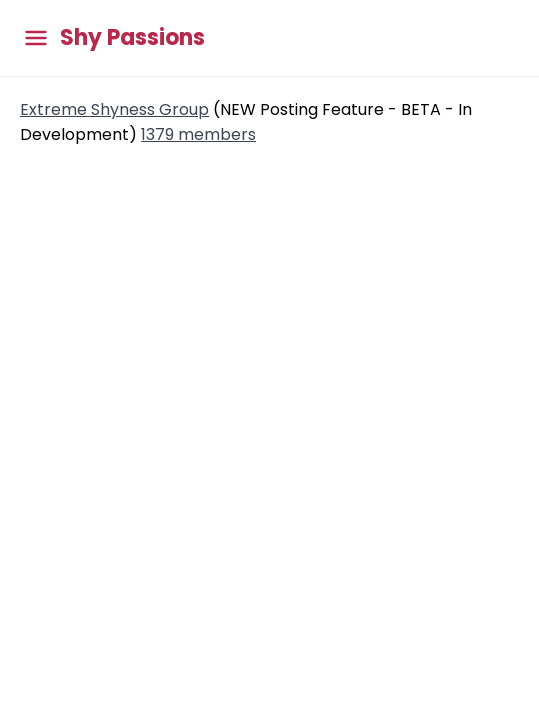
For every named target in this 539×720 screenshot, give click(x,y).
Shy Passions (132, 38)
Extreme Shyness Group (114, 109)
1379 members (198, 134)
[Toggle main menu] (36, 38)
